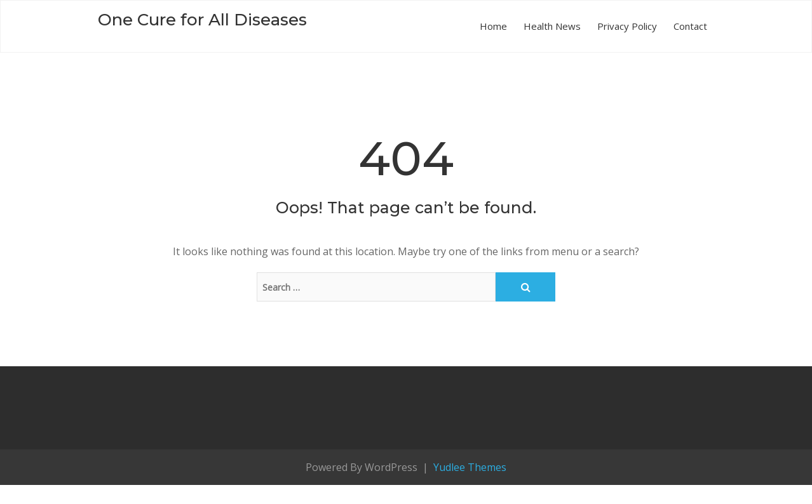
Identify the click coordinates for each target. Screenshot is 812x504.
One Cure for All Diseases (202, 20)
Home (493, 26)
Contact (690, 26)
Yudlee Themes (469, 467)
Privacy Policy (627, 26)
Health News (552, 26)
